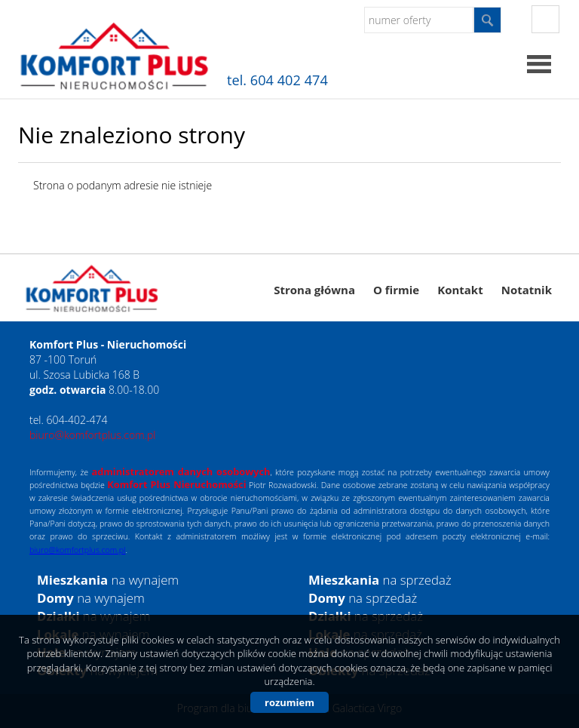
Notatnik (527, 290)
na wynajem (108, 580)
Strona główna (314, 290)
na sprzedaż (380, 580)
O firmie (396, 290)
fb (545, 19)
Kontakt (460, 290)
